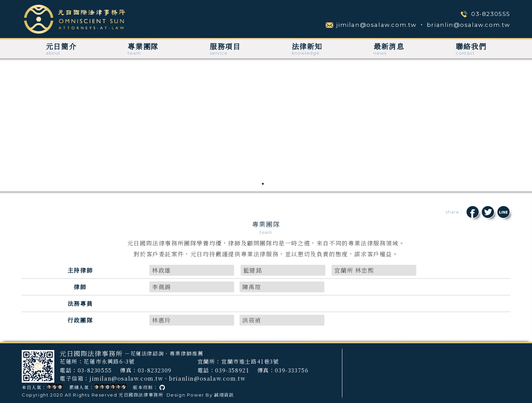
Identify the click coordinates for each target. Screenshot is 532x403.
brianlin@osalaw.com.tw (469, 25)
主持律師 (80, 270)
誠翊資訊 (224, 395)
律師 (80, 287)
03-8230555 (491, 14)
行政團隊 (80, 320)
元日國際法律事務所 (141, 395)
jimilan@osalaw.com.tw (376, 25)
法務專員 (80, 303)
